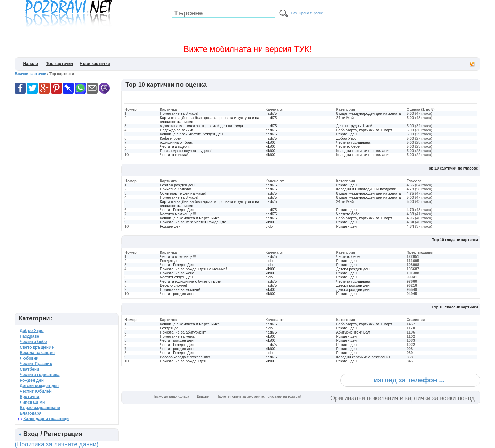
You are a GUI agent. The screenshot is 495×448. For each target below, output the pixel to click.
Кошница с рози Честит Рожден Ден (191, 134)
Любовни (29, 358)
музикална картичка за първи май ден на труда (201, 126)
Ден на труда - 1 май (354, 126)
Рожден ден (346, 134)
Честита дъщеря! (175, 146)
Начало (30, 64)
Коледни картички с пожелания (364, 151)
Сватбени (29, 369)
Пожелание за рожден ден (183, 361)
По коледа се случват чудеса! (186, 151)
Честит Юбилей (36, 391)
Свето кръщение (37, 347)
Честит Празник (36, 364)
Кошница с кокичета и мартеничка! (190, 218)
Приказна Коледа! (176, 189)
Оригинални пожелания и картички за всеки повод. (403, 398)
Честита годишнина (353, 142)
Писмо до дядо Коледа (171, 397)
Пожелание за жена (177, 273)
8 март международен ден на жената (369, 113)
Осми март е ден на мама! (183, 193)
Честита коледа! (174, 155)
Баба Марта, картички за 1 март (364, 130)
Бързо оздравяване (40, 408)
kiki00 (270, 142)
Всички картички (31, 74)
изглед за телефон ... (409, 380)
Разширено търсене (307, 13)
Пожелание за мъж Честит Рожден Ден (194, 222)
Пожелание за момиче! (180, 289)
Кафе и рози (171, 138)
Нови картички (95, 64)
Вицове (203, 397)
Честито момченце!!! (178, 214)
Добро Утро (346, 138)
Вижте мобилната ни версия (247, 49)
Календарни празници (46, 419)
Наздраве (29, 336)
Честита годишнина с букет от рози (191, 281)
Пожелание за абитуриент (183, 332)
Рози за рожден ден (177, 185)
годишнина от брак (176, 142)
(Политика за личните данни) (57, 444)
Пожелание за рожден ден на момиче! (194, 269)
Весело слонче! (174, 285)
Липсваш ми (32, 402)
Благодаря (30, 413)
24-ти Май (345, 118)
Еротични (29, 397)
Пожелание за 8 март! (179, 113)
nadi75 (271, 113)
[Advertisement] (250, 97)
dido (269, 226)
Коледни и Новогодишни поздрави (366, 189)
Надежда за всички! (177, 130)
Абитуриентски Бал (353, 332)
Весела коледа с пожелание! (185, 357)
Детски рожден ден (353, 269)
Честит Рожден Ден (177, 210)
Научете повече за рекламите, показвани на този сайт (260, 397)
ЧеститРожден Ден (177, 277)
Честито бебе (348, 146)
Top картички (59, 64)
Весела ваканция (37, 353)
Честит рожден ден (177, 294)
